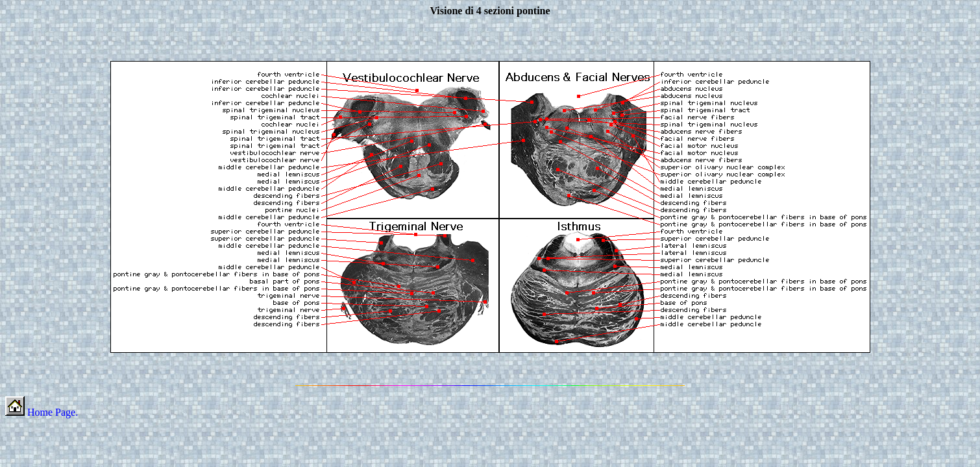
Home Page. (42, 412)
